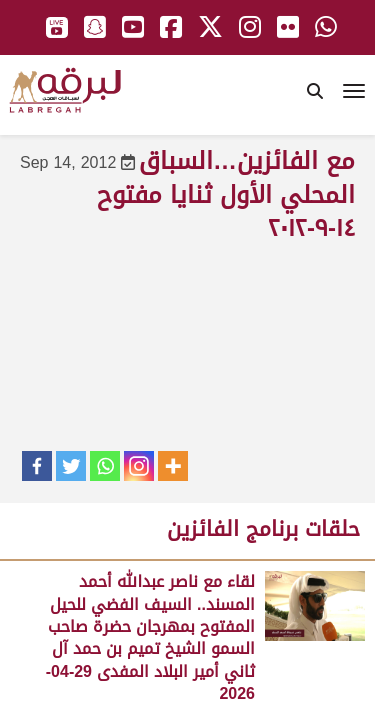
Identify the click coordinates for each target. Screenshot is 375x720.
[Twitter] (71, 466)
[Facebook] (37, 466)
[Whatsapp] (105, 466)
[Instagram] (139, 466)
